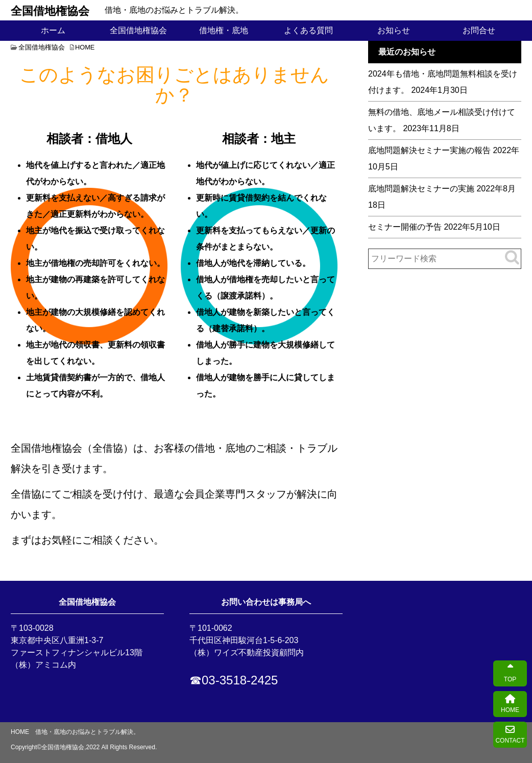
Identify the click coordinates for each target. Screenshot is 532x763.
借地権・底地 (224, 30)
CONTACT (510, 735)
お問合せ (479, 30)
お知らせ (394, 30)
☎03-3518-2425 (234, 680)
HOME (510, 704)
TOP (510, 673)
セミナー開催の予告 (405, 227)
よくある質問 (308, 30)
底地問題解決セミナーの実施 (421, 189)
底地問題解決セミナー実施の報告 (429, 150)
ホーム (53, 30)
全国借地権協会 (50, 10)
